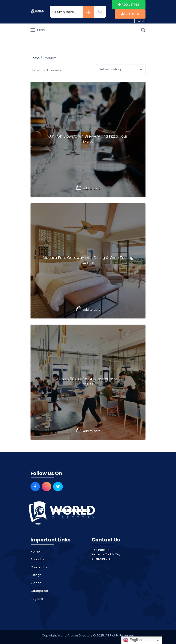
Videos (36, 583)
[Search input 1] (66, 12)
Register (130, 14)
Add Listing (129, 5)
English (132, 640)
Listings (36, 575)
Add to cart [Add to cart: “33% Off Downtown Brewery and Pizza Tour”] (92, 188)
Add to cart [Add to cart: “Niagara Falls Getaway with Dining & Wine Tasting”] (92, 310)
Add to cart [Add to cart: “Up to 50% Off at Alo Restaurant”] (92, 431)
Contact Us (39, 567)
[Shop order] (120, 69)
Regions (37, 599)
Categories (39, 591)
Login (141, 21)
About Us (37, 559)
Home (35, 58)
